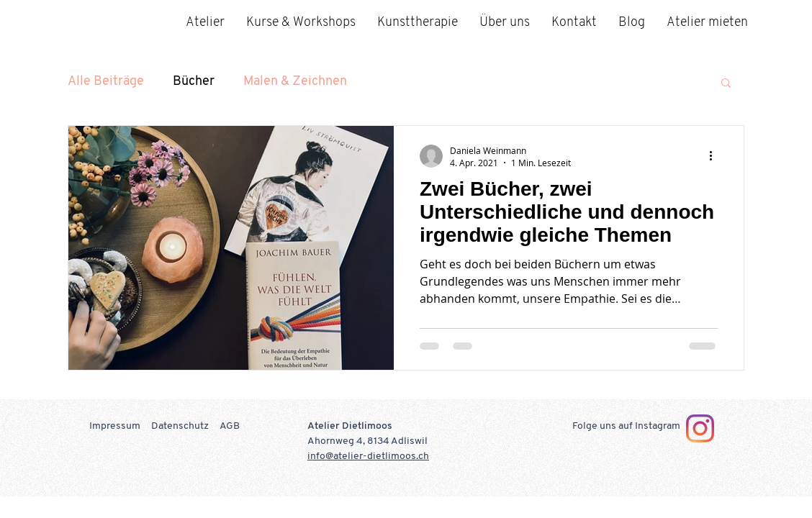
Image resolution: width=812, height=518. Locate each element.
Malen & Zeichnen (295, 82)
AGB (230, 426)
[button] (726, 84)
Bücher (194, 82)
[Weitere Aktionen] (716, 156)
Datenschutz (180, 426)
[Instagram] (700, 428)
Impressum (115, 426)
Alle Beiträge (106, 82)
